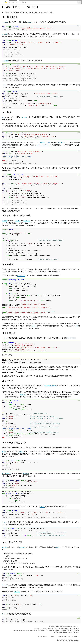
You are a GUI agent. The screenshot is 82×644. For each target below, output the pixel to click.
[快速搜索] (48, 2)
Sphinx (74, 642)
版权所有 (53, 627)
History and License (61, 632)
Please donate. (75, 636)
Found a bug (75, 640)
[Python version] (13, 2)
